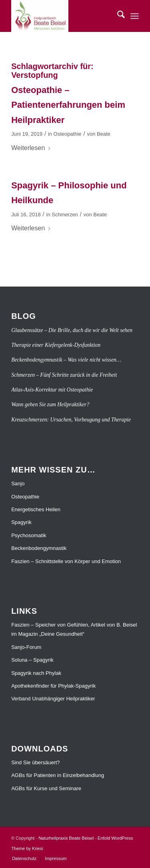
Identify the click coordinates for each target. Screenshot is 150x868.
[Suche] (117, 16)
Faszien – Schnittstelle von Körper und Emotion (66, 561)
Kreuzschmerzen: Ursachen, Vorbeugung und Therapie (71, 420)
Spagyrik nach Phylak (36, 673)
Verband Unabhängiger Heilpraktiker (53, 699)
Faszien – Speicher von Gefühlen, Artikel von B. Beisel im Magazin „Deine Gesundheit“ (74, 629)
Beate (104, 134)
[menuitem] (117, 16)
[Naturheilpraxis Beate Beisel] (62, 16)
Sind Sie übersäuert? (35, 762)
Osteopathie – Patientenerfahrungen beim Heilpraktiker (68, 105)
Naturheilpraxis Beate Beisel (66, 838)
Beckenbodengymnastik (39, 548)
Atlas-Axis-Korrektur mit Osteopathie (52, 390)
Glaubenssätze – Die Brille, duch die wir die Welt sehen (72, 330)
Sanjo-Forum (26, 647)
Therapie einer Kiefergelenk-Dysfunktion (56, 345)
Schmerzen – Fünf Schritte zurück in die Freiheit (64, 375)
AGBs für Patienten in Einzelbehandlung (58, 775)
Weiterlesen (31, 148)
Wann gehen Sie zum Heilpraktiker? (50, 404)
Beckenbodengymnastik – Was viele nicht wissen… (66, 360)
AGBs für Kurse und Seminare (46, 788)
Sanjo (18, 483)
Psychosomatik (29, 535)
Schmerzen (65, 215)
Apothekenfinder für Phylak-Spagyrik (53, 686)
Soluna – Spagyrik (32, 660)
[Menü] (135, 16)
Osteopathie (68, 134)
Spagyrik (21, 522)
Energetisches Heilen (36, 509)
